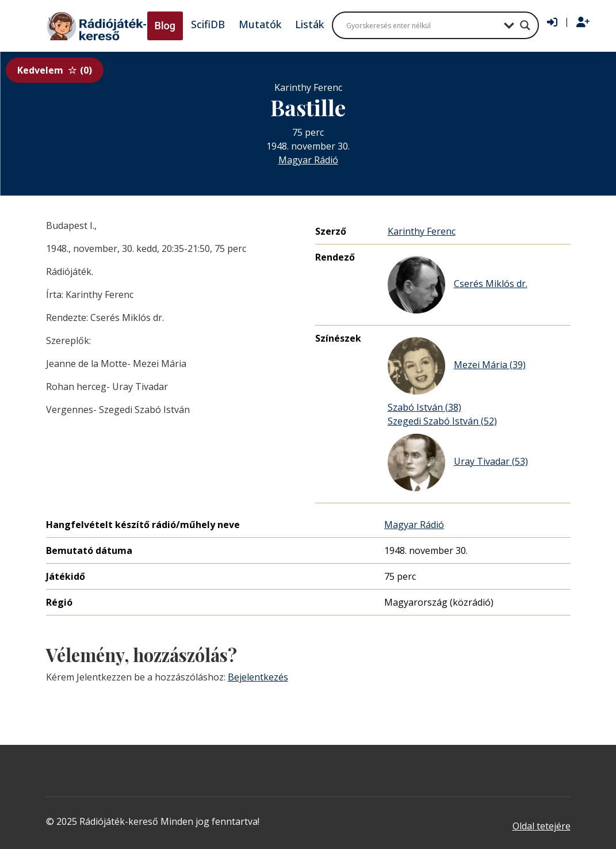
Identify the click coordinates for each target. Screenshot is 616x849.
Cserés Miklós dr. (458, 285)
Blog (165, 26)
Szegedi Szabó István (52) (442, 421)
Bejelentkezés (258, 677)
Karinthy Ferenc (422, 231)
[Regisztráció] (583, 22)
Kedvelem (55, 70)
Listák (309, 24)
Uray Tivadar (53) (458, 462)
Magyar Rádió (308, 160)
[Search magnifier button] (525, 25)
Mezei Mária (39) (457, 366)
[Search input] (422, 25)
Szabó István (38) (424, 407)
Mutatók (260, 24)
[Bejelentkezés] (552, 22)
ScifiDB (208, 24)
